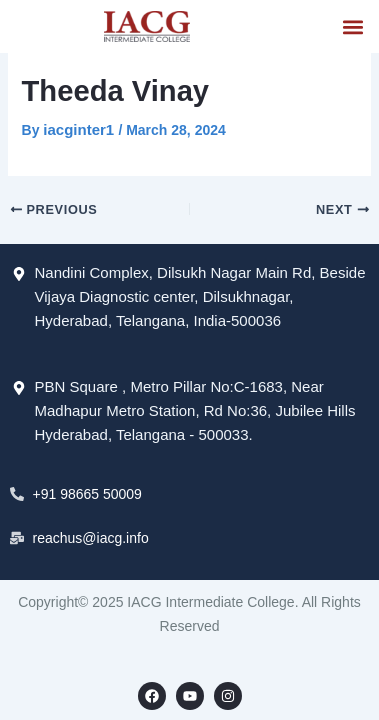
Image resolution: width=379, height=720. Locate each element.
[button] (352, 26)
